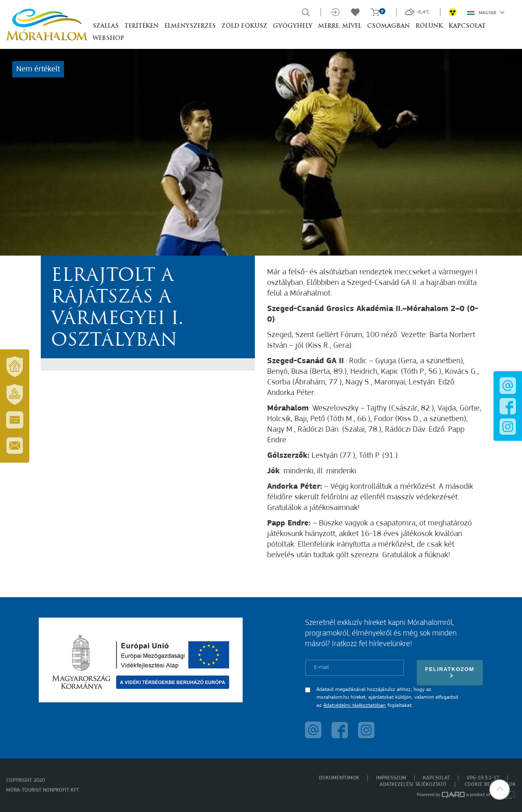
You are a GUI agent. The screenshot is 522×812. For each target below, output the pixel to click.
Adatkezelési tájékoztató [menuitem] (413, 784)
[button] (500, 790)
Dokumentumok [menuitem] (339, 778)
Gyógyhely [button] (293, 26)
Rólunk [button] (429, 26)
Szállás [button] (106, 26)
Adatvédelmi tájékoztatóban (355, 705)
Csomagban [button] (388, 26)
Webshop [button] (108, 39)
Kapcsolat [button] (467, 26)
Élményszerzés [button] (190, 26)
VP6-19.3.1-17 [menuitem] (483, 778)
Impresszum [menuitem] (391, 778)
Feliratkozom (450, 672)
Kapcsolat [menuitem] (436, 778)
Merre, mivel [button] (340, 26)
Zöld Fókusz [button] (244, 26)
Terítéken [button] (142, 26)
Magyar (486, 12)
